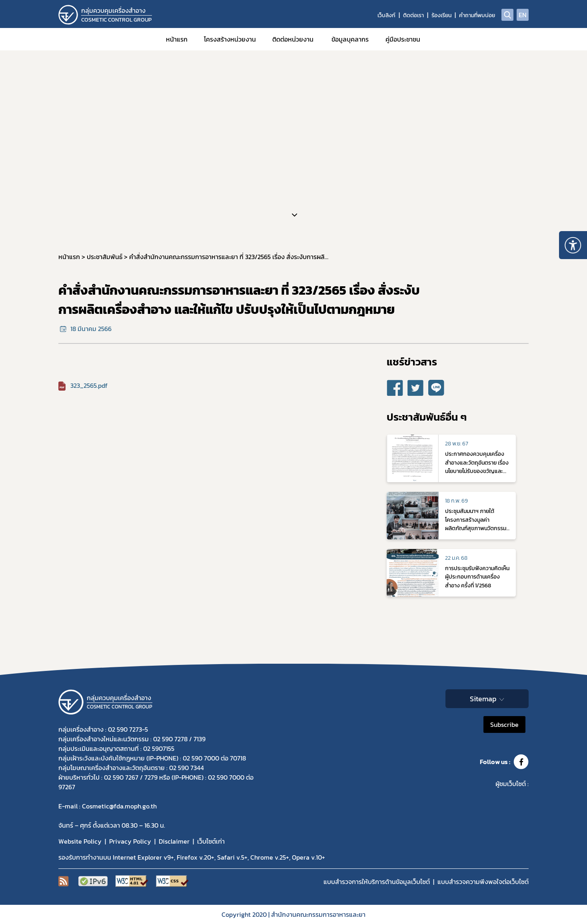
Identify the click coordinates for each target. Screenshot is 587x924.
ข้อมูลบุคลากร (350, 39)
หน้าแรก (177, 39)
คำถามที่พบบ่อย (477, 15)
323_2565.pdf (89, 385)
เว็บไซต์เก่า (211, 841)
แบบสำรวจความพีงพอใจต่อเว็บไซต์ (483, 882)
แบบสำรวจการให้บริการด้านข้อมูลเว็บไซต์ (377, 882)
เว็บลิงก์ (386, 15)
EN (523, 15)
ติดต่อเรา (413, 15)
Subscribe (504, 724)
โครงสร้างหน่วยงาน (230, 39)
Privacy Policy (130, 841)
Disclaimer (174, 841)
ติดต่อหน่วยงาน (293, 39)
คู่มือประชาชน (403, 39)
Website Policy (80, 841)
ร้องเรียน (441, 15)
